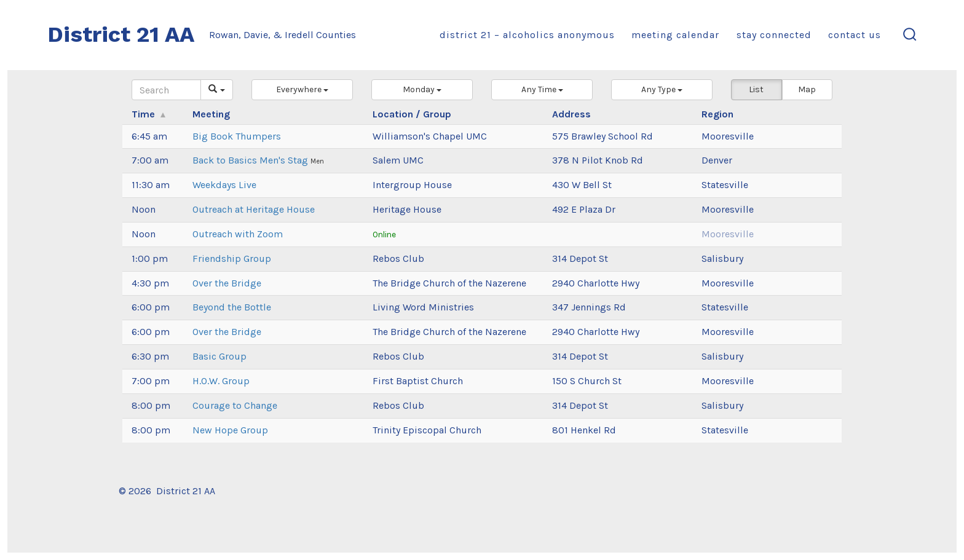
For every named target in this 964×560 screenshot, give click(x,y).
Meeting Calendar (675, 35)
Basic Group (219, 356)
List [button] (756, 89)
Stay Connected (774, 35)
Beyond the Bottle (232, 307)
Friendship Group (232, 258)
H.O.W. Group (221, 381)
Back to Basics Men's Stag (251, 160)
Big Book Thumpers (237, 136)
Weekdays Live (224, 185)
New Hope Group (230, 430)
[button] (302, 90)
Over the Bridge (227, 283)
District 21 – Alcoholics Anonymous (527, 35)
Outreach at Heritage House (254, 209)
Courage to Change (235, 405)
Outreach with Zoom (238, 234)
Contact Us (855, 35)
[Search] (166, 90)
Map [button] (807, 89)
